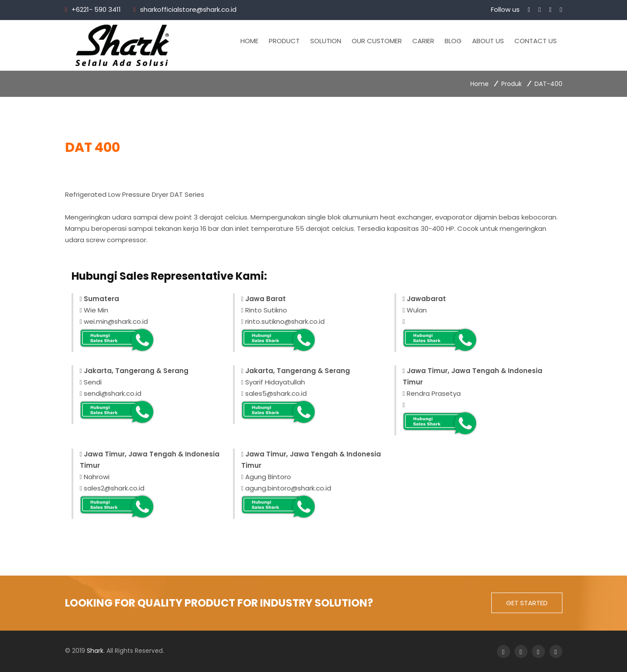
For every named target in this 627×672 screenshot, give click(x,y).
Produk (512, 84)
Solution (326, 41)
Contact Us (536, 41)
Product (285, 41)
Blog (454, 41)
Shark (95, 651)
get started (527, 603)
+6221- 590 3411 (96, 9)
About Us (488, 41)
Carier (424, 41)
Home (250, 41)
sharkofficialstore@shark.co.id (188, 9)
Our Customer (377, 41)
